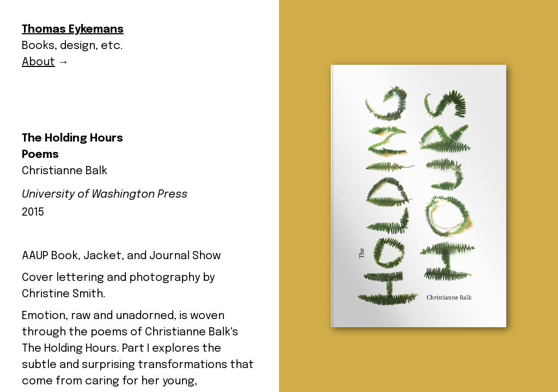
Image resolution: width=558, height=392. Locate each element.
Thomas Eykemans (73, 30)
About (38, 62)
